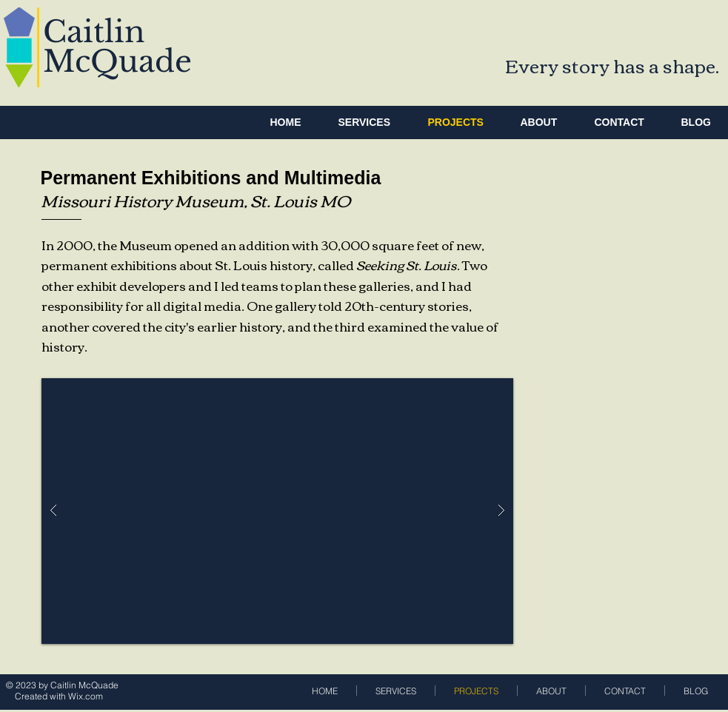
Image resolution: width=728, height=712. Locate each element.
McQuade (117, 61)
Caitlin (94, 32)
